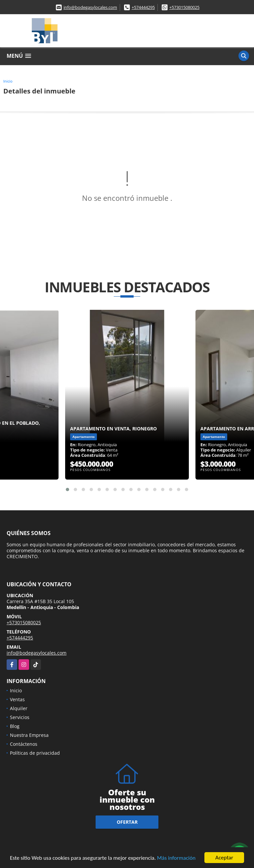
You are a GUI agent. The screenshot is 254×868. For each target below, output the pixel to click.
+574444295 (143, 7)
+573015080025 (184, 7)
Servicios (20, 717)
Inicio (8, 81)
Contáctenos (24, 744)
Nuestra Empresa (29, 735)
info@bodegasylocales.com (90, 7)
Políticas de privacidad (35, 753)
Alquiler (19, 708)
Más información (176, 858)
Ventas (17, 699)
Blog (15, 726)
